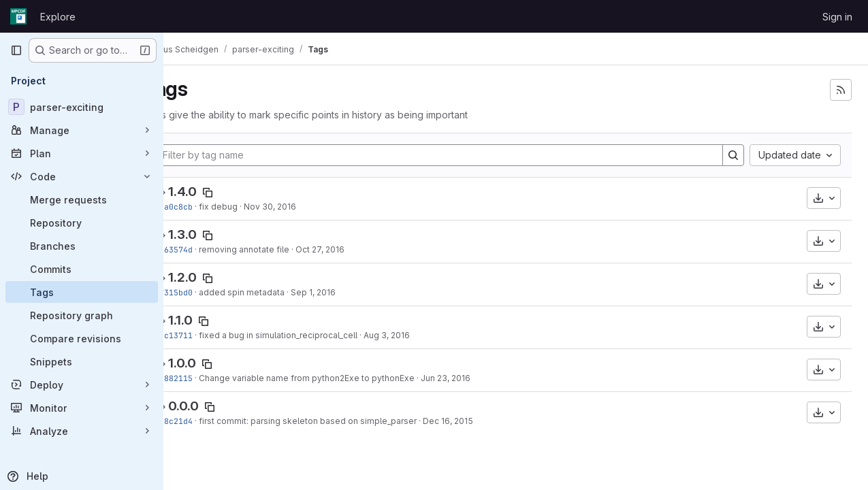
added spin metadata (278, 292)
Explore (58, 17)
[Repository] (82, 223)
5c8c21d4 (210, 421)
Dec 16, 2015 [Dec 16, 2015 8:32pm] (484, 421)
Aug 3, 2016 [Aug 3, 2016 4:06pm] (423, 335)
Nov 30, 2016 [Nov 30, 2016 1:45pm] (306, 207)
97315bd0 (210, 292)
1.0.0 (218, 363)
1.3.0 (219, 234)
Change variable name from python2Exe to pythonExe (343, 378)
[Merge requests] (82, 199)
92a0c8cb (210, 207)
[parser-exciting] (82, 107)
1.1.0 (216, 320)
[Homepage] (18, 16)
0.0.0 (220, 406)
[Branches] (82, 246)
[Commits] (82, 269)
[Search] (733, 155)
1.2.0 (219, 277)
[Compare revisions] (82, 338)
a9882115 (210, 378)
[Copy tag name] (244, 193)
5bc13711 (210, 335)
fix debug (254, 207)
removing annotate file (280, 249)
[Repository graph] (82, 315)
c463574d (210, 249)
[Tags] (82, 292)
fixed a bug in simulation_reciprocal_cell (314, 335)
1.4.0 (219, 192)
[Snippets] (82, 361)
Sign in (837, 17)
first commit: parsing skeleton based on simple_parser (344, 421)
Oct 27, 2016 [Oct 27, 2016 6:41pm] (356, 249)
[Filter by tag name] (457, 155)
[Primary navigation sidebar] (16, 50)
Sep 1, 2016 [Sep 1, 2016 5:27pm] (349, 292)
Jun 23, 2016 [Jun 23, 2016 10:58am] (482, 378)
